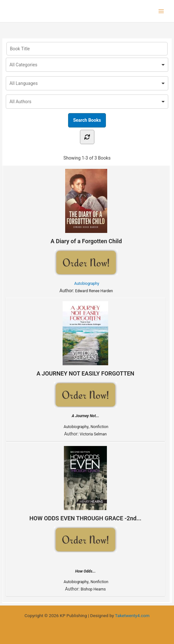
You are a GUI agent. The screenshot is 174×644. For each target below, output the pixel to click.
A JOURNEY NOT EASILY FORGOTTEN (86, 339)
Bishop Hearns (93, 589)
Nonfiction (99, 427)
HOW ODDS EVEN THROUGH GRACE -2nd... (86, 484)
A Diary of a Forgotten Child (86, 207)
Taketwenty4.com (132, 615)
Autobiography (87, 284)
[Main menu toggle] (161, 11)
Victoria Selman (93, 434)
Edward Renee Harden (94, 291)
